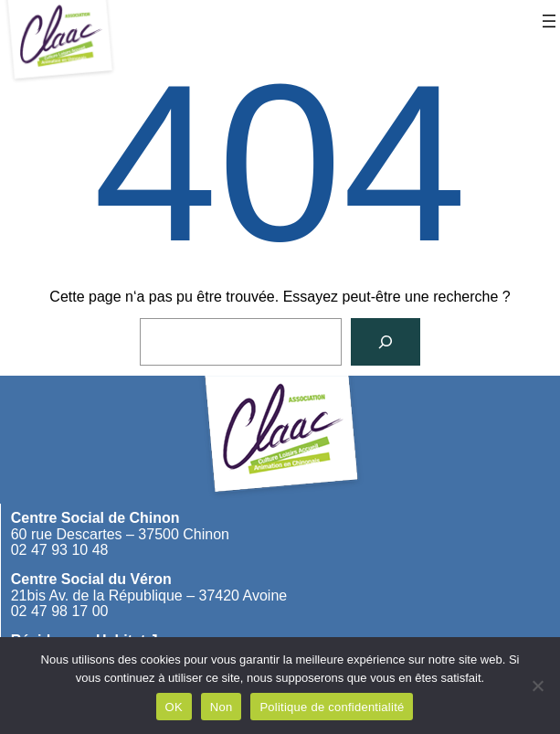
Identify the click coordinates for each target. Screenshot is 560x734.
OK (174, 707)
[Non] (537, 686)
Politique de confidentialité (332, 707)
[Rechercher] (386, 342)
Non (222, 707)
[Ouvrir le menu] (549, 21)
